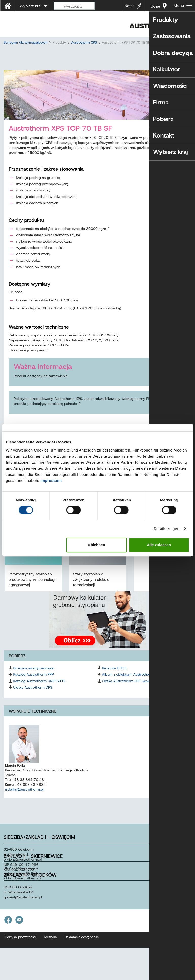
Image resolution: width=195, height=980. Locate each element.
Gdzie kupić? (155, 8)
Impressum (51, 481)
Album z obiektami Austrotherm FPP (131, 683)
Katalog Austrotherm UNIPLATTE (40, 690)
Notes (129, 6)
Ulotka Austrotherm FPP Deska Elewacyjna (136, 690)
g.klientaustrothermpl (23, 906)
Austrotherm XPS (84, 42)
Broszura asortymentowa (34, 677)
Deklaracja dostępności (82, 946)
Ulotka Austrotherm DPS (33, 696)
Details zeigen (166, 529)
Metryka (51, 946)
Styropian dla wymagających (26, 42)
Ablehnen (96, 545)
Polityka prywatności (21, 946)
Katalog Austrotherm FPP (34, 683)
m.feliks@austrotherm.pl (24, 798)
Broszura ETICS (114, 677)
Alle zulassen (159, 545)
